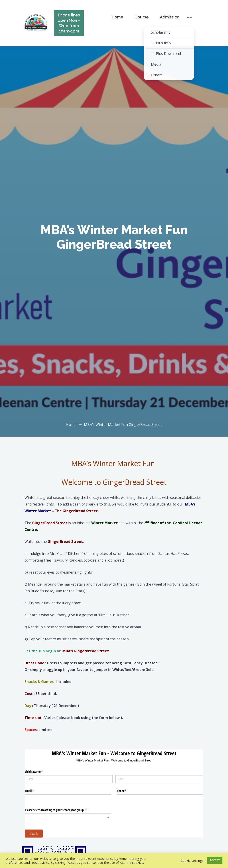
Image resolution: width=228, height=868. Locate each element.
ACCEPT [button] (215, 860)
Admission (170, 17)
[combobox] (68, 817)
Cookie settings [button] (192, 860)
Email (35, 791)
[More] (189, 17)
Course (142, 17)
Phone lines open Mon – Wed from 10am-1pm (69, 23)
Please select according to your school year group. (61, 810)
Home (118, 17)
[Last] (159, 779)
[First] (69, 779)
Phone (127, 791)
